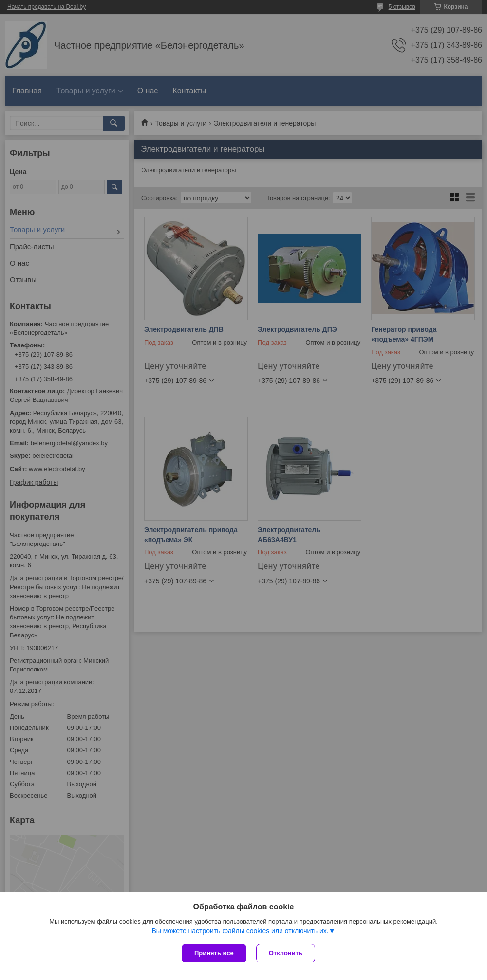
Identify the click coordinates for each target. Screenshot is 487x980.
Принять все (214, 953)
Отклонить (286, 953)
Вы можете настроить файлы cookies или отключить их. (240, 931)
